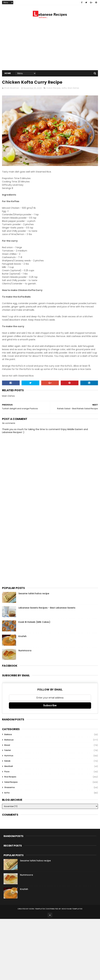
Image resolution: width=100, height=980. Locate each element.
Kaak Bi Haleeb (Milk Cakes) (34, 622)
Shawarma (10, 787)
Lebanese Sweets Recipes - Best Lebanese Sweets (47, 608)
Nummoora (25, 651)
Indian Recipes (54, 88)
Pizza (7, 772)
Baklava (8, 734)
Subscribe (50, 705)
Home (8, 73)
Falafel (8, 750)
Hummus (9, 756)
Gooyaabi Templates (72, 909)
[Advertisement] (50, 45)
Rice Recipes (10, 777)
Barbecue (9, 740)
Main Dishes (73, 88)
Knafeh (22, 636)
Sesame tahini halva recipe (34, 593)
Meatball (9, 766)
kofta (64, 88)
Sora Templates (37, 909)
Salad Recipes (11, 782)
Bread (7, 745)
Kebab (7, 761)
